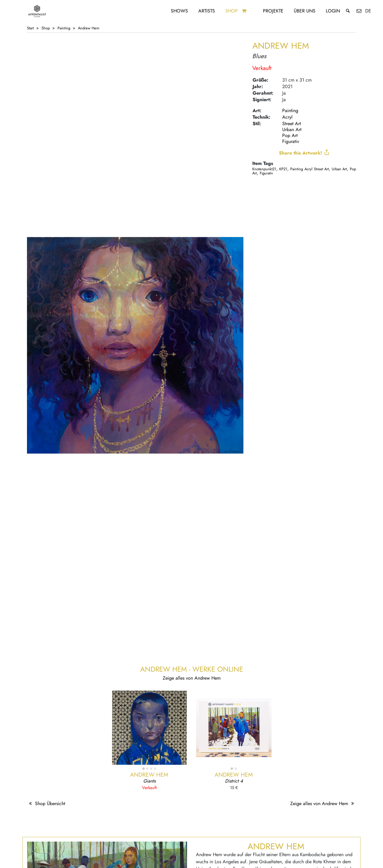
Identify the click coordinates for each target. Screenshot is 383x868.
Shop (232, 11)
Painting (64, 28)
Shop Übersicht (46, 803)
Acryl (287, 117)
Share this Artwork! (304, 153)
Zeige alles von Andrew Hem (323, 803)
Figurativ (291, 141)
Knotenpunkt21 (264, 169)
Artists (207, 11)
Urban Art (292, 129)
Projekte (273, 11)
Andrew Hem (89, 28)
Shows (179, 11)
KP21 (283, 169)
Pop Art (290, 135)
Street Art (292, 124)
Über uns (305, 11)
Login (333, 11)
